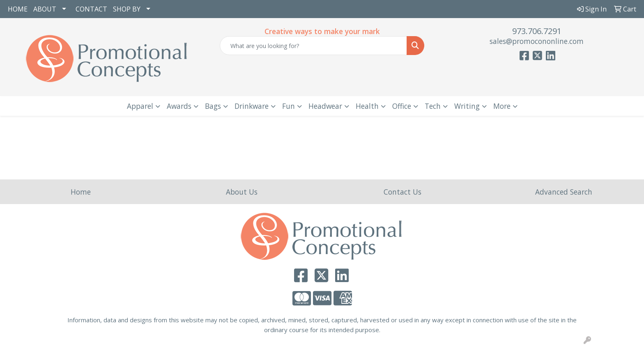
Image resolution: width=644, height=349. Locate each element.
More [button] (502, 106)
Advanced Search (564, 192)
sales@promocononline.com (537, 41)
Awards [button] (179, 106)
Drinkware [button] (252, 106)
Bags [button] (213, 106)
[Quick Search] (314, 46)
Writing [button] (467, 106)
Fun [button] (289, 106)
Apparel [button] (140, 106)
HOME (18, 9)
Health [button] (367, 106)
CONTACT (91, 9)
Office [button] (402, 106)
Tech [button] (433, 106)
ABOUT (45, 9)
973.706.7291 (537, 31)
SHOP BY (127, 9)
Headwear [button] (325, 106)
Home (81, 192)
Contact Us (402, 192)
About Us (242, 192)
